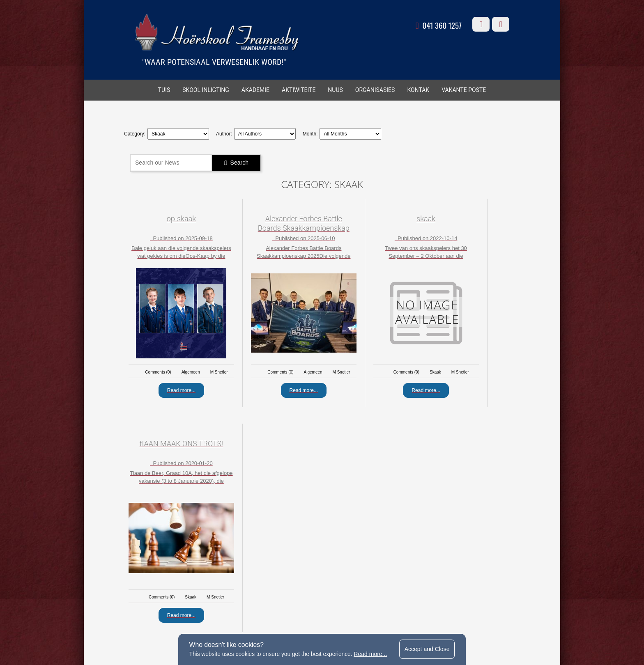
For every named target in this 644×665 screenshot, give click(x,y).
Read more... (371, 654)
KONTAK (418, 91)
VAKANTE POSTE (464, 91)
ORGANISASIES (375, 91)
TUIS (164, 91)
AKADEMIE (255, 91)
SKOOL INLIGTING (206, 91)
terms (261, 625)
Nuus (335, 91)
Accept (429, 649)
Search (241, 162)
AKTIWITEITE (299, 91)
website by (428, 625)
